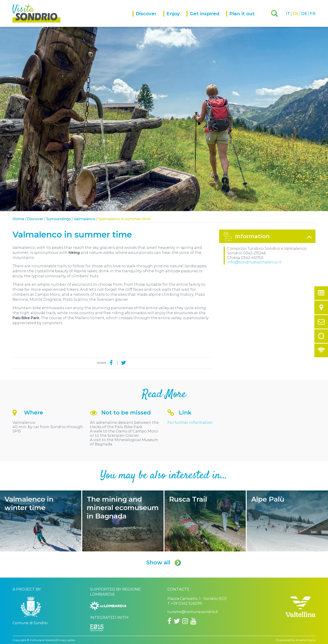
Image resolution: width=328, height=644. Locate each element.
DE (304, 14)
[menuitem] (148, 19)
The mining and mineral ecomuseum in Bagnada (123, 521)
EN (296, 14)
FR (313, 14)
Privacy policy (66, 640)
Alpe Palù (287, 521)
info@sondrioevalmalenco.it (254, 262)
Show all (164, 563)
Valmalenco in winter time (41, 521)
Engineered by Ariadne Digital (296, 640)
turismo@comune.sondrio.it (193, 612)
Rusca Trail (205, 521)
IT (288, 14)
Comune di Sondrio (43, 640)
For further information (190, 423)
